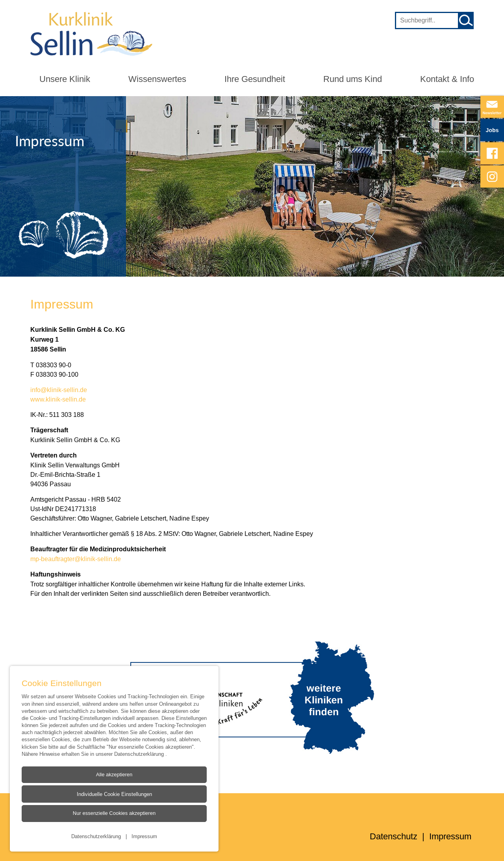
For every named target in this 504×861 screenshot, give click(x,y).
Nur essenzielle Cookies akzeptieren (114, 813)
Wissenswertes (157, 79)
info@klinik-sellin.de (59, 390)
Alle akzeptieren (114, 775)
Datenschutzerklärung (140, 753)
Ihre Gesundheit (255, 79)
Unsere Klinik (65, 79)
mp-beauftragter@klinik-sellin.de (76, 559)
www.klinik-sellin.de (58, 399)
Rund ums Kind (353, 79)
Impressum (144, 836)
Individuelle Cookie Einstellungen (114, 794)
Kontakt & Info (447, 79)
